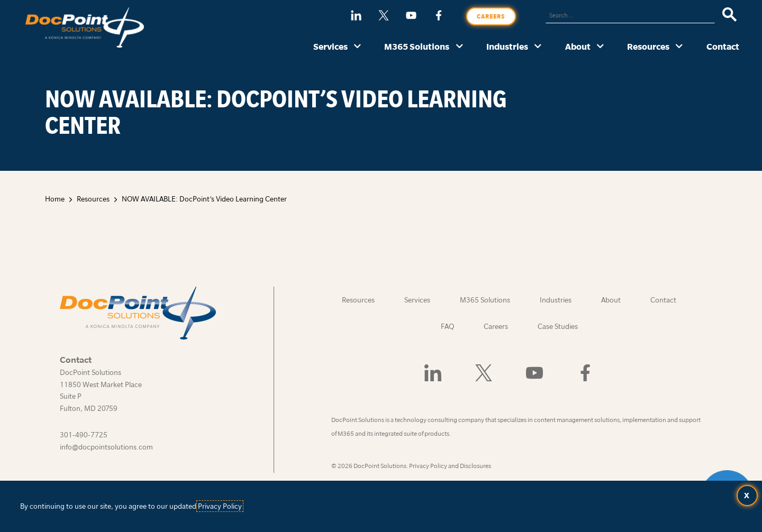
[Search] (729, 15)
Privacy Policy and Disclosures (450, 466)
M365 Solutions (417, 46)
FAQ (447, 326)
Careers (491, 16)
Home (55, 199)
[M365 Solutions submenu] (460, 47)
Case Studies (558, 326)
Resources (648, 46)
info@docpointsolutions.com (106, 447)
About (578, 46)
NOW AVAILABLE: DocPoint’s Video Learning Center (204, 199)
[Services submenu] (357, 47)
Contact (723, 46)
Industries (507, 46)
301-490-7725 (84, 435)
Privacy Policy (220, 506)
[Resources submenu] (679, 47)
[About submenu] (600, 47)
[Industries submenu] (538, 47)
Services (330, 46)
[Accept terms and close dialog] (747, 496)
